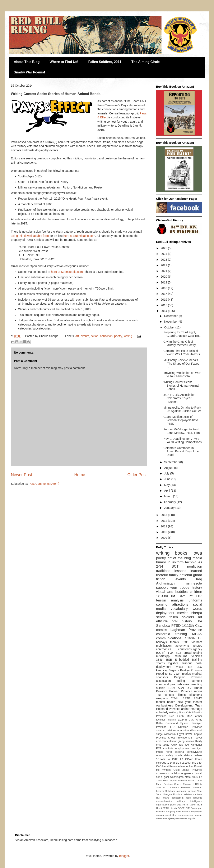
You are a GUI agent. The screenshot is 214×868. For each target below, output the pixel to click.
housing (198, 815)
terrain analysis (170, 600)
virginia (191, 818)
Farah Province (164, 784)
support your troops (173, 588)
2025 (164, 248)
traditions (163, 571)
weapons (162, 698)
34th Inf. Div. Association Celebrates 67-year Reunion (179, 398)
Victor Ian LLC (189, 667)
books (181, 553)
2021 (164, 271)
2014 (164, 311)
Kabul (189, 713)
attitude (162, 621)
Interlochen (187, 766)
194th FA (178, 759)
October (170, 327)
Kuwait (198, 766)
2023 (164, 260)
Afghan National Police (182, 781)
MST (191, 738)
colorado (161, 763)
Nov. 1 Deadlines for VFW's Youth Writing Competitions (183, 440)
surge (159, 734)
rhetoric (162, 575)
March (169, 496)
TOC (185, 642)
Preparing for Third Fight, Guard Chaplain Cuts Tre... (182, 334)
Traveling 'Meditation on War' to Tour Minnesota (182, 375)
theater (197, 702)
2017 (164, 294)
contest (169, 695)
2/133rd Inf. (183, 805)
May (167, 485)
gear (173, 684)
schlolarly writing (167, 712)
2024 (164, 254)
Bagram (174, 670)
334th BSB (164, 660)
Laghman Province (186, 630)
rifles (193, 731)
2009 (164, 538)
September (172, 462)
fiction (95, 336)
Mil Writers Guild (168, 770)
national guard (191, 575)
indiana (172, 720)
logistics (173, 663)
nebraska (183, 684)
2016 (164, 300)
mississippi (163, 656)
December (171, 316)
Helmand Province (168, 709)
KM (187, 745)
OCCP (181, 808)
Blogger (124, 856)
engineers (187, 773)
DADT (199, 781)
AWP (174, 745)
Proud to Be (164, 674)
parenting (196, 684)
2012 (164, 521)
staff (200, 731)
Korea (199, 759)
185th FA (197, 777)
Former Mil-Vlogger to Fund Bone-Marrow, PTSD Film (182, 431)
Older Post (137, 475)
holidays (161, 642)
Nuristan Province (190, 727)
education (183, 731)
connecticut (178, 798)
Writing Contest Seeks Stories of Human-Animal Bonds (181, 386)
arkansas (161, 773)
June (168, 479)
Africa (182, 713)
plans (173, 805)
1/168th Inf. (194, 638)
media (197, 558)
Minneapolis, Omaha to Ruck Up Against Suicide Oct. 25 (182, 409)
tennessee (182, 818)
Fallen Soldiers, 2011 (105, 62)
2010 (164, 532)
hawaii (198, 773)
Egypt (181, 734)
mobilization (164, 646)
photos (198, 646)
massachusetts (164, 801)
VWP (177, 674)
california (163, 634)
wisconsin (170, 734)
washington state (181, 777)
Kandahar (196, 745)
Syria (159, 794)
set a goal (162, 777)
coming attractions (172, 605)
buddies (182, 592)
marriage (196, 709)
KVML (189, 734)
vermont (197, 681)
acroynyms (182, 646)
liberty (199, 741)
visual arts (165, 592)
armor (199, 716)
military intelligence (190, 801)
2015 (164, 305)
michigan (197, 748)
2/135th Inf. (189, 763)
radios (198, 691)
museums (181, 656)
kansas (190, 741)
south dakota (184, 755)
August (169, 468)
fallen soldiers (182, 617)
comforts (168, 748)
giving (181, 741)
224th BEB (196, 805)
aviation (188, 794)
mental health (166, 702)
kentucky (162, 670)
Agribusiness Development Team (179, 705)
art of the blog (179, 558)
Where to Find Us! (64, 62)
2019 (164, 282)
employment (183, 748)
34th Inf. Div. (190, 596)
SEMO (198, 698)
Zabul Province (192, 770)
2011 (164, 526)
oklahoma (196, 695)
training (181, 634)
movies (183, 613)
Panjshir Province (188, 677)
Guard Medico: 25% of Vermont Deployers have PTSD (181, 420)
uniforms (195, 600)
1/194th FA (163, 759)
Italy (181, 745)
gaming (160, 815)
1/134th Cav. (186, 720)
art (77, 336)
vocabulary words (186, 609)
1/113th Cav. (192, 626)
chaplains (174, 773)
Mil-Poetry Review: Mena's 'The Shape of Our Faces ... (181, 364)
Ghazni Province (183, 784)
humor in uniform (170, 562)
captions (198, 794)
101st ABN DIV (180, 688)
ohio (159, 745)
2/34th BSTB (181, 698)
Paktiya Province (191, 670)
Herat (159, 808)
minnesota (194, 583)
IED (172, 727)
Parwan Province (181, 691)
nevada (160, 818)
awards (160, 731)
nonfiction (106, 336)
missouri (187, 663)
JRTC (166, 808)
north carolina (175, 752)
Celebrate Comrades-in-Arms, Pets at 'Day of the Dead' (181, 451)
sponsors (162, 677)
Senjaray (171, 812)
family (174, 575)
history (197, 588)
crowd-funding (193, 653)
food (188, 798)
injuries (186, 674)
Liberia (173, 808)
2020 (164, 277)
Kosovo (160, 791)
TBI (158, 695)
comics (162, 630)
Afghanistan (165, 583)
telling (181, 681)
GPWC (189, 759)
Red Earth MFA (181, 716)
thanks (174, 642)
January (170, 508)
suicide (161, 688)
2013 (164, 515)
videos (198, 755)
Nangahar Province (186, 791)
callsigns (171, 731)
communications (169, 638)
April (167, 491)
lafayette (198, 798)
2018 (164, 288)
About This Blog (27, 62)
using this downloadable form (30, 236)
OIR (188, 808)
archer (185, 709)
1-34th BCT (174, 763)
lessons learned (188, 571)
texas (166, 745)
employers (197, 812)
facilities (161, 720)
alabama (186, 812)
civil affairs (163, 798)
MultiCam (170, 791)
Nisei (199, 791)
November (171, 322)
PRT (159, 748)
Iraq (199, 579)
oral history (182, 621)
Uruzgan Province (173, 794)
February (170, 502)
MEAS (197, 634)
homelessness (185, 815)
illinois (182, 695)
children (196, 592)
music (160, 752)
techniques (194, 562)
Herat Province (171, 766)
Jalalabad (197, 787)
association (163, 681)
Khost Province (177, 738)
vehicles (197, 656)
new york (184, 702)
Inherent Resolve (180, 787)
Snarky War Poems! (29, 72)
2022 (164, 265)
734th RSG (162, 781)
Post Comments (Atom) (44, 484)
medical (197, 674)
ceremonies (164, 649)
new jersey (170, 818)
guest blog (171, 815)
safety (169, 755)
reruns (160, 755)
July (167, 473)
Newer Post (21, 475)
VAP (178, 812)
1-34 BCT (175, 653)
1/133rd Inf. (166, 596)
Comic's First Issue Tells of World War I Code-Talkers (182, 353)
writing (128, 336)
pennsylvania (194, 752)
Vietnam (197, 642)
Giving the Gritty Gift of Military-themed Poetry (180, 343)
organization (162, 805)
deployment (165, 613)
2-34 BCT (167, 566)
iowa (197, 553)
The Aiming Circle (146, 62)
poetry (118, 336)
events (85, 336)
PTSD (176, 626)
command (162, 684)
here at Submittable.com (79, 236)
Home (80, 475)
